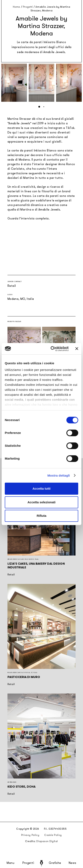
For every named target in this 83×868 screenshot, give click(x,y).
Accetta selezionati (41, 502)
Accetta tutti (42, 488)
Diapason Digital (47, 841)
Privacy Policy (30, 835)
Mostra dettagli (59, 475)
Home (16, 7)
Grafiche (55, 863)
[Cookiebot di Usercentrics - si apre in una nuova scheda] (52, 349)
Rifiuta (42, 516)
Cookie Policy (53, 835)
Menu (11, 863)
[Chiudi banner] (77, 349)
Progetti (28, 863)
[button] (39, 107)
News (73, 863)
